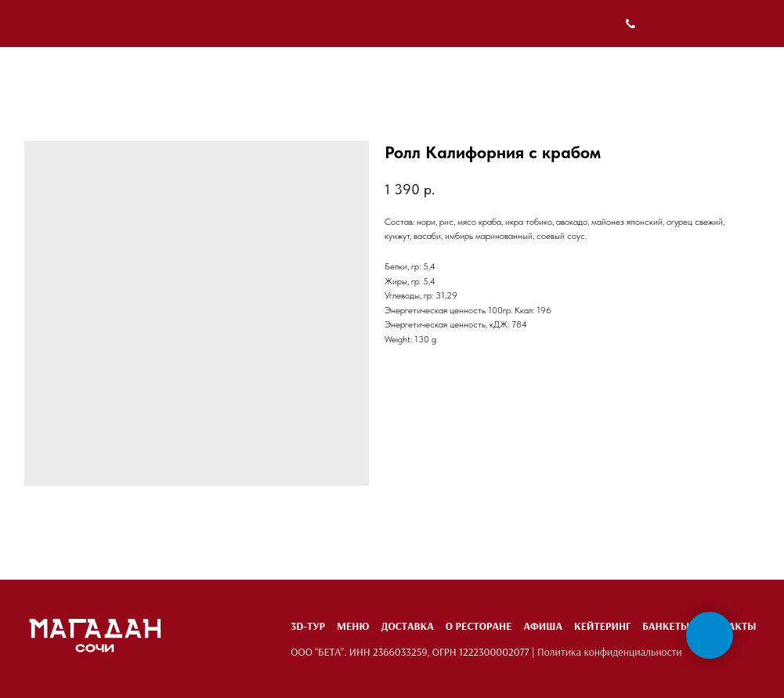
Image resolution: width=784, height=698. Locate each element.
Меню (353, 626)
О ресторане (479, 626)
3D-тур (308, 626)
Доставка (407, 626)
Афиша (542, 626)
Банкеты (666, 626)
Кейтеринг (602, 626)
